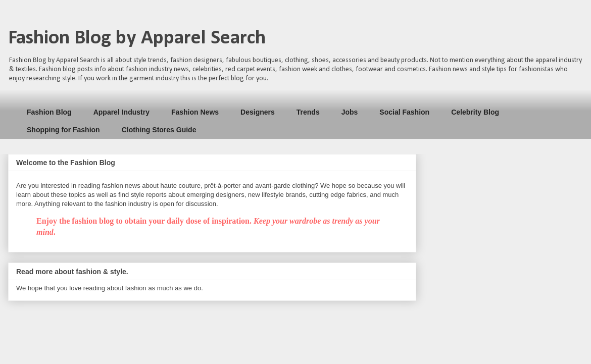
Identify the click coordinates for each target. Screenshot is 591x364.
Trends (308, 112)
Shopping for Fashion (63, 130)
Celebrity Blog (475, 112)
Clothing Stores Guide (159, 130)
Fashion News (195, 112)
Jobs (350, 112)
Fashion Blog (49, 112)
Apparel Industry (121, 112)
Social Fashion (404, 112)
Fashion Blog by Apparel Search (137, 38)
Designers (258, 112)
